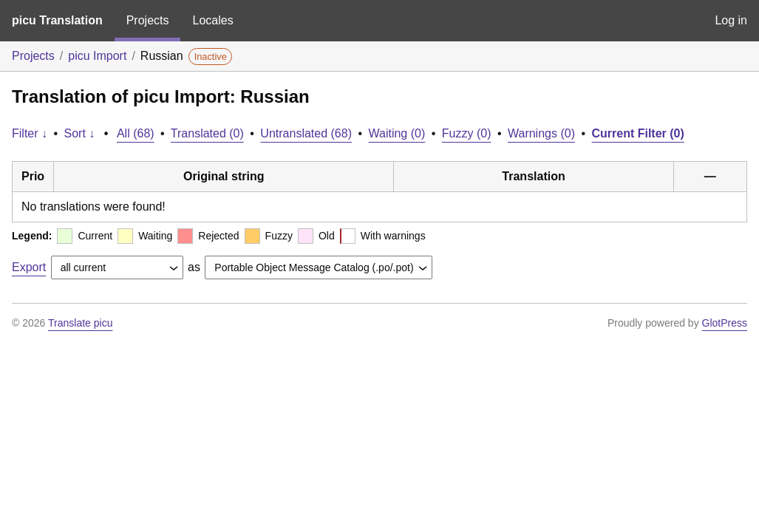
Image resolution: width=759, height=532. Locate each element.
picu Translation (57, 20)
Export (29, 267)
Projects (148, 20)
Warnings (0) (541, 133)
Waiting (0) (397, 133)
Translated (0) (207, 133)
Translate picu (80, 323)
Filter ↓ (30, 133)
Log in (731, 20)
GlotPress (725, 323)
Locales (212, 20)
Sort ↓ (80, 133)
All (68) (136, 133)
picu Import (97, 56)
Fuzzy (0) (467, 133)
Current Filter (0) (637, 133)
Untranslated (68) (306, 133)
